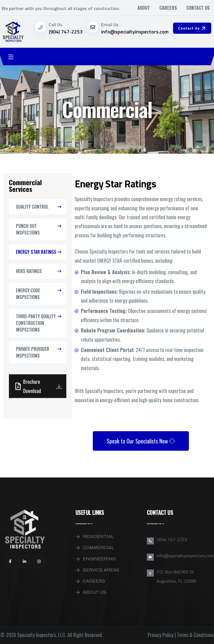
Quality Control (32, 207)
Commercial (98, 548)
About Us (94, 592)
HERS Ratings (29, 271)
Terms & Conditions (195, 635)
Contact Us (198, 8)
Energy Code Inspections (28, 294)
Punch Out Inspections (28, 229)
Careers (168, 8)
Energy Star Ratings (36, 252)
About (144, 8)
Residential (98, 536)
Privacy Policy (161, 635)
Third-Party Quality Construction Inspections (36, 323)
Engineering (99, 559)
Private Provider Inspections (32, 352)
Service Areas (101, 570)
